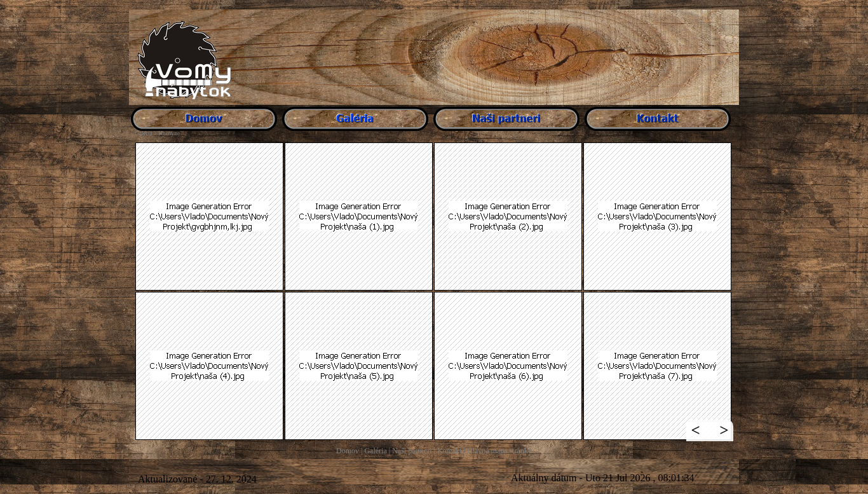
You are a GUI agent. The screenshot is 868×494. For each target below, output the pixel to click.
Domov (348, 451)
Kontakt (450, 451)
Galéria (375, 451)
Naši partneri (412, 451)
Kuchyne (169, 134)
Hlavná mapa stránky (499, 451)
